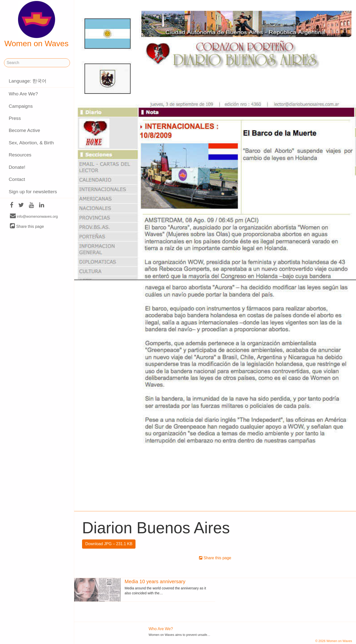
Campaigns (21, 106)
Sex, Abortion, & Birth (31, 143)
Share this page (27, 226)
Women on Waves (37, 24)
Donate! (17, 167)
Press (15, 118)
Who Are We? (23, 94)
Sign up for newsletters (33, 192)
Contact (17, 179)
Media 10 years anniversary (155, 581)
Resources (20, 155)
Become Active (24, 130)
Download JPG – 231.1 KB (109, 544)
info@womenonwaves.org (34, 216)
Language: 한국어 (28, 81)
